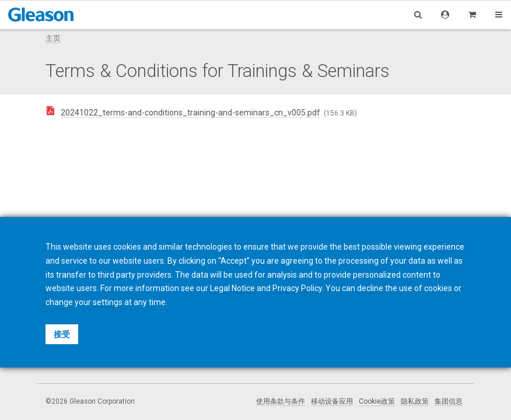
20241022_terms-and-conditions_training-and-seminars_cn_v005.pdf (190, 113)
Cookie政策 (377, 401)
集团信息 (449, 401)
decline (370, 288)
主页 (53, 38)
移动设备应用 (332, 401)
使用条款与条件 (281, 401)
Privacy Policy (297, 288)
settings (108, 302)
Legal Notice (232, 288)
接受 (62, 334)
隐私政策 (415, 401)
